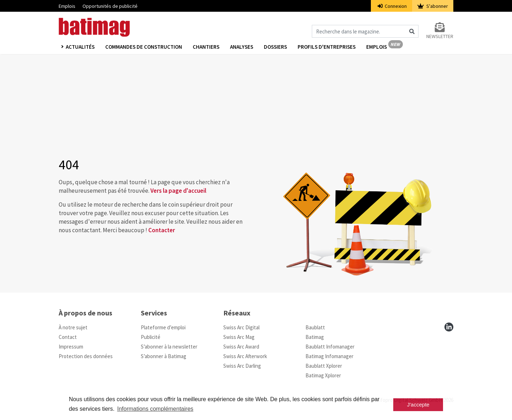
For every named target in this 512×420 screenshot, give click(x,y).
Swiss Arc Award (241, 347)
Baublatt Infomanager (330, 347)
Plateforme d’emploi (163, 327)
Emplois (67, 6)
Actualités (80, 47)
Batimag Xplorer (323, 375)
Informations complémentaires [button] (155, 409)
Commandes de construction (144, 47)
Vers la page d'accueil (178, 191)
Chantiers (206, 47)
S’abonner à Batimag (164, 356)
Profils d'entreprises (327, 47)
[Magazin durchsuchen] (365, 31)
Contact (68, 337)
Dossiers (275, 47)
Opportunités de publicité (110, 6)
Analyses (242, 47)
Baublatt (315, 327)
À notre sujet (73, 327)
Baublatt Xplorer (324, 366)
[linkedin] (449, 327)
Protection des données (86, 356)
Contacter (162, 230)
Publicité (151, 337)
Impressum (71, 347)
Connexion (392, 6)
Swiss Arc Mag (239, 337)
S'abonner (433, 6)
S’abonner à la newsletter (169, 347)
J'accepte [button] (418, 405)
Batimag (315, 337)
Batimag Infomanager (329, 356)
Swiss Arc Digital (241, 327)
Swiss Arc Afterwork (245, 356)
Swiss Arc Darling (242, 366)
